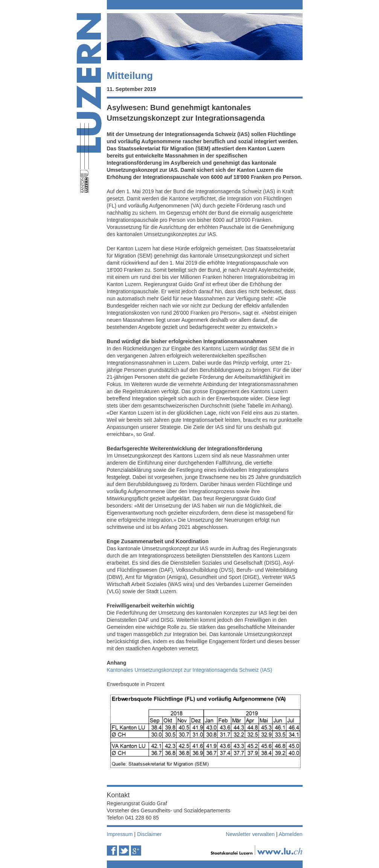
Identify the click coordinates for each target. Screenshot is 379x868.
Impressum (120, 834)
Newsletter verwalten (250, 834)
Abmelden (290, 834)
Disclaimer (149, 834)
